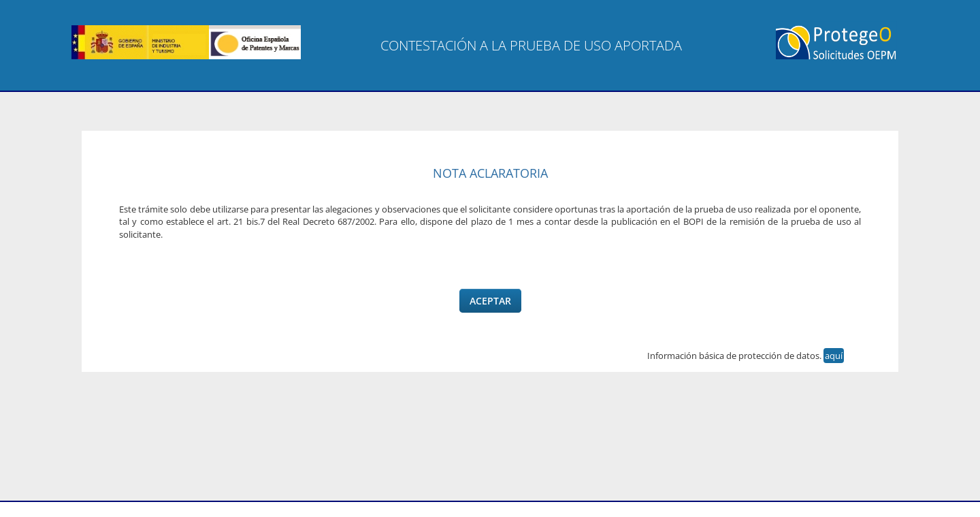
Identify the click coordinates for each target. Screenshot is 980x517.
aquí (834, 356)
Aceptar (490, 301)
